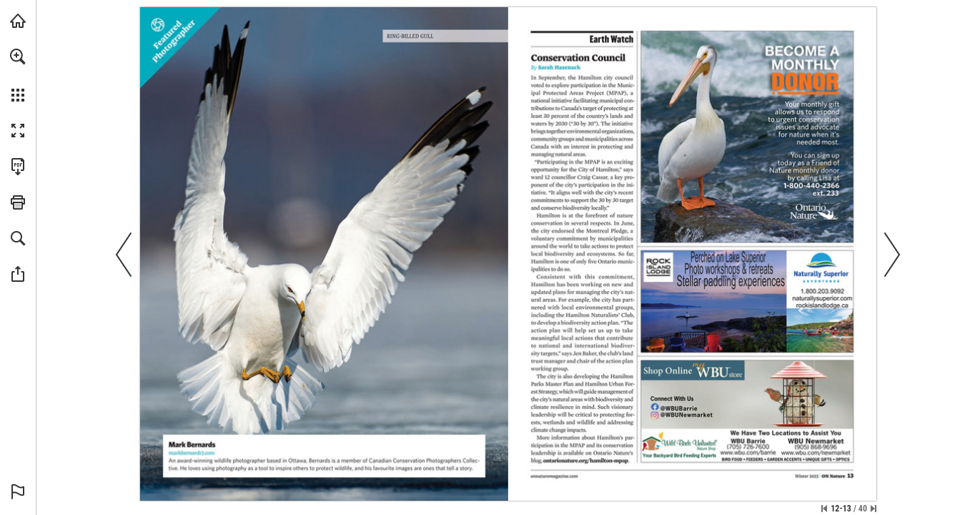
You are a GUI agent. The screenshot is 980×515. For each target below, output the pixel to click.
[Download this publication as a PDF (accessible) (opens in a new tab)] (18, 167)
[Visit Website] (192, 453)
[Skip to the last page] (873, 509)
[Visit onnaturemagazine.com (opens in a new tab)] (18, 21)
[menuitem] (18, 75)
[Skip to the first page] (824, 509)
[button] (18, 57)
